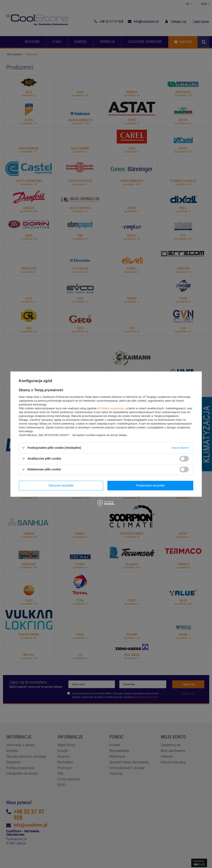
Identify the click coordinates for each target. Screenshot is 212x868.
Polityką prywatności (112, 408)
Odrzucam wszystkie (61, 485)
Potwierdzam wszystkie (150, 485)
